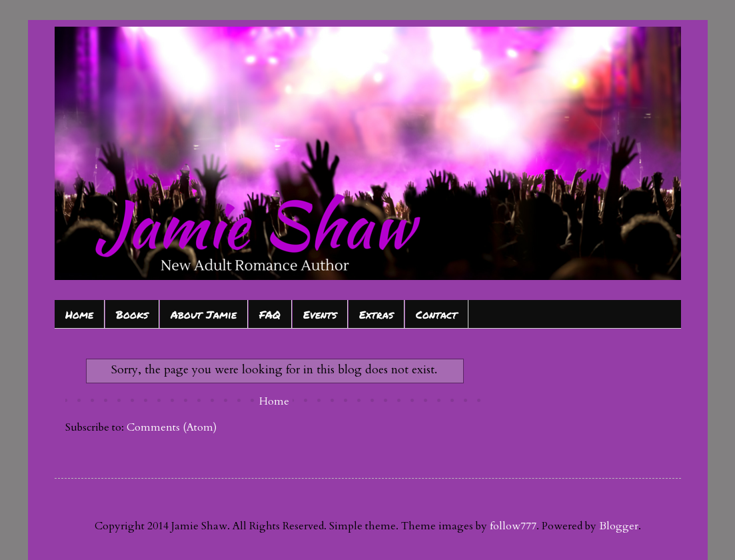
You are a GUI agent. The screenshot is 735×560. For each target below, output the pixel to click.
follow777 (513, 526)
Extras (376, 314)
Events (320, 314)
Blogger (619, 526)
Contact (436, 314)
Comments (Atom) (172, 427)
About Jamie (204, 314)
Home (79, 314)
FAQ (270, 314)
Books (132, 314)
